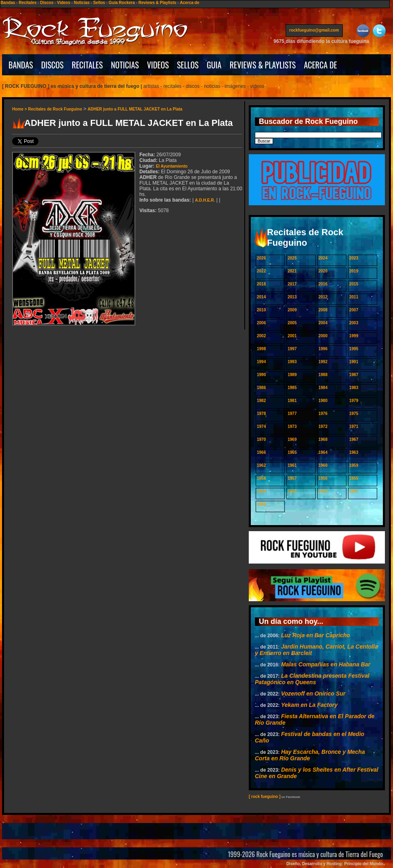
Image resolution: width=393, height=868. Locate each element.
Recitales (28, 3)
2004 (323, 323)
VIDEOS (158, 65)
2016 (323, 284)
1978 (261, 414)
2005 (292, 323)
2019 (354, 271)
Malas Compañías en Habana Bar (326, 664)
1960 (323, 465)
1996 (323, 349)
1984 (323, 388)
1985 (292, 388)
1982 (261, 401)
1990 (261, 375)
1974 (261, 427)
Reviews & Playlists (157, 3)
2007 (354, 310)
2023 (354, 258)
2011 (354, 297)
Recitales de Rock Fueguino (55, 109)
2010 (261, 310)
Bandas (8, 3)
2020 (323, 271)
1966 (261, 452)
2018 (261, 284)
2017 (292, 284)
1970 (261, 439)
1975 (354, 414)
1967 (354, 439)
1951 (354, 491)
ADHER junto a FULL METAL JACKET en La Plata (135, 109)
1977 (292, 414)
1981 (292, 401)
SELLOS (188, 65)
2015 (354, 284)
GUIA (214, 65)
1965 (292, 452)
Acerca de (190, 3)
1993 (292, 362)
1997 (292, 349)
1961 (292, 465)
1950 (261, 504)
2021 (292, 271)
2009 (292, 310)
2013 (292, 297)
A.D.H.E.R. (205, 200)
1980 (323, 401)
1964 (323, 452)
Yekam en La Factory (310, 705)
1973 (292, 427)
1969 (292, 439)
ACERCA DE (320, 65)
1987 (354, 375)
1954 (261, 491)
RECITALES (87, 65)
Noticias (82, 3)
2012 (323, 297)
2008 (323, 310)
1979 (354, 401)
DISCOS (53, 65)
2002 (261, 336)
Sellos (99, 3)
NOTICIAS (125, 65)
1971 (354, 427)
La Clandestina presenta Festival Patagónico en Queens (312, 679)
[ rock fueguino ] (265, 797)
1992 (323, 362)
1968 (323, 439)
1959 (354, 465)
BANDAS (21, 65)
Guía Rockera (122, 3)
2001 (292, 336)
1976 (323, 414)
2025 (292, 258)
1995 (354, 349)
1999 (354, 336)
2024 (323, 258)
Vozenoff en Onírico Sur (313, 694)
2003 (354, 323)
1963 (354, 452)
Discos (47, 3)
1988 (323, 375)
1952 (323, 491)
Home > (20, 109)
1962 (261, 465)
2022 (261, 271)
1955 (354, 478)
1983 (354, 388)
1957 (292, 478)
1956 (323, 478)
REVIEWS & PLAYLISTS (263, 65)
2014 (261, 297)
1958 (261, 478)
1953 (292, 491)
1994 (261, 362)
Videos (64, 3)
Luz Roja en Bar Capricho (316, 635)
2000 (323, 336)
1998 (261, 349)
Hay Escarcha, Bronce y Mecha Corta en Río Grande (310, 755)
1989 (292, 375)
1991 (354, 362)
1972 (323, 427)
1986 (261, 388)
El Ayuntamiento (172, 166)
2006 (261, 323)
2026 (261, 258)
